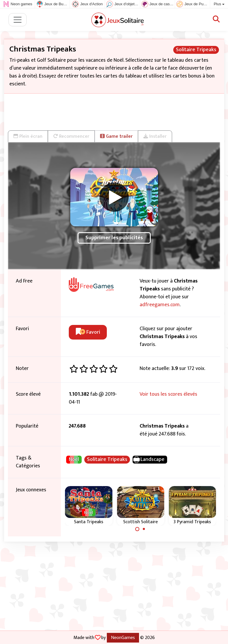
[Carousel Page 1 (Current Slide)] (137, 529)
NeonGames (123, 638)
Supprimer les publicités (114, 238)
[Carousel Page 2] (144, 529)
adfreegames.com (160, 305)
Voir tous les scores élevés (168, 394)
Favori (88, 332)
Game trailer (116, 136)
